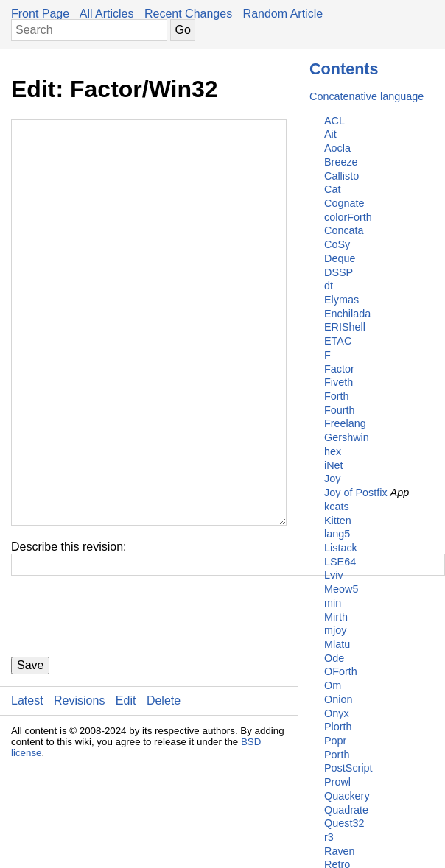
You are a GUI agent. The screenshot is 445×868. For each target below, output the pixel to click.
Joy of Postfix (356, 493)
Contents (344, 69)
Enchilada (347, 314)
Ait (330, 134)
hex (333, 451)
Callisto (341, 176)
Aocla (337, 148)
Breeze (341, 162)
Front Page (40, 14)
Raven (340, 851)
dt (329, 286)
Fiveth (339, 382)
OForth (341, 671)
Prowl (337, 782)
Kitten (338, 521)
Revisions (79, 789)
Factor (339, 369)
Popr (335, 741)
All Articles (107, 14)
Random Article (283, 14)
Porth (337, 755)
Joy (332, 479)
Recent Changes (188, 14)
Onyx (337, 713)
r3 (329, 837)
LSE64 (340, 562)
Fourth (340, 410)
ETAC (338, 341)
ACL (334, 121)
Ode (334, 658)
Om (333, 685)
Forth (337, 396)
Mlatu (337, 644)
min (333, 603)
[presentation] (123, 705)
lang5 (337, 534)
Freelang (345, 423)
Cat (332, 189)
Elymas (341, 300)
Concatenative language (367, 96)
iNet (334, 465)
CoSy (337, 244)
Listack (341, 548)
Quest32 (344, 823)
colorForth (348, 217)
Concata (344, 230)
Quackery (347, 796)
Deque (340, 258)
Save (30, 754)
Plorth (338, 727)
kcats (337, 507)
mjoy (335, 630)
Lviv (334, 575)
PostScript (348, 768)
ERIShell (345, 327)
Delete (164, 789)
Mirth (336, 617)
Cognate (344, 203)
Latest (27, 789)
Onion (338, 699)
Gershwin (347, 437)
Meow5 (341, 589)
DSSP (339, 272)
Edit (126, 789)
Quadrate (346, 810)
